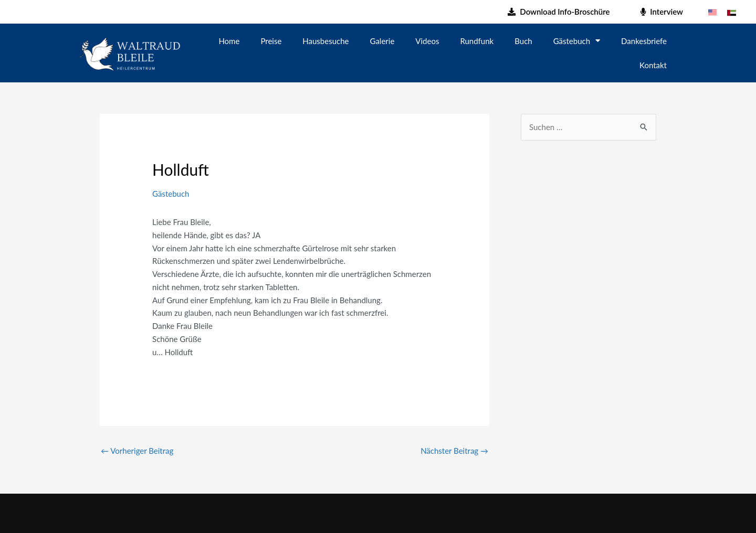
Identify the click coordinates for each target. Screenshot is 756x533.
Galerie (382, 41)
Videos (427, 41)
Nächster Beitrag (454, 451)
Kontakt (653, 65)
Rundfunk (477, 41)
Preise (271, 41)
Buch (523, 41)
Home (229, 41)
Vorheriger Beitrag (137, 451)
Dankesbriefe (644, 41)
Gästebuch (577, 41)
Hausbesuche (325, 41)
